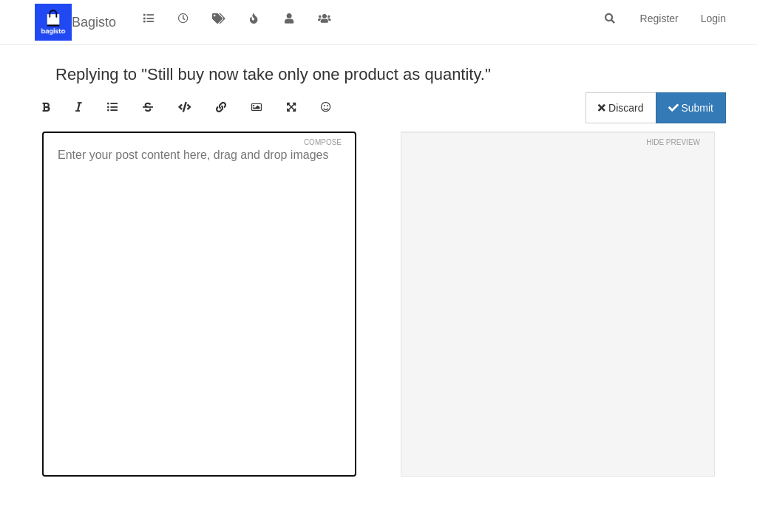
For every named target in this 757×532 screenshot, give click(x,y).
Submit (691, 108)
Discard (621, 108)
